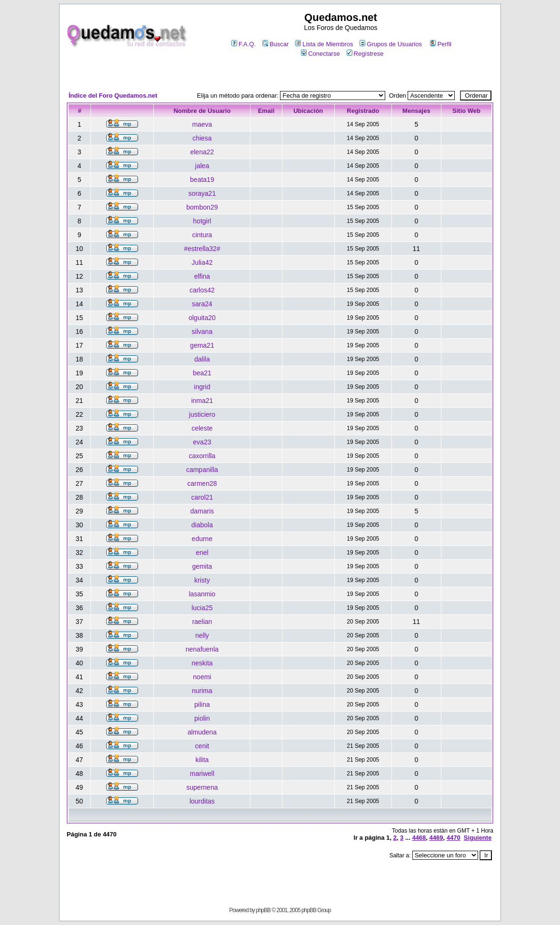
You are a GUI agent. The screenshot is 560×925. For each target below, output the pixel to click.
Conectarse (320, 54)
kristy (202, 580)
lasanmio (202, 594)
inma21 (202, 401)
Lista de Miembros (324, 44)
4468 (419, 838)
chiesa (202, 138)
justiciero (202, 414)
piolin (202, 718)
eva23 (202, 442)
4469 (436, 838)
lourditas (202, 801)
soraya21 (202, 193)
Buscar (275, 44)
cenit (202, 746)
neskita (202, 663)
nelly (202, 635)
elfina (202, 276)
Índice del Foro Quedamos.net (113, 96)
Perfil (441, 44)
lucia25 (202, 608)
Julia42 (202, 262)
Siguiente (478, 838)
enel (202, 553)
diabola (202, 525)
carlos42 (202, 290)
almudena (202, 732)
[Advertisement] (280, 75)
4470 (454, 838)
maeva (202, 124)
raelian (202, 622)
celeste (202, 428)
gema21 (202, 345)
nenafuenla (202, 649)
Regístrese (365, 54)
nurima (202, 691)
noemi (202, 677)
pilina (202, 704)
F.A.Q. (244, 44)
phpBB (263, 910)
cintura (202, 235)
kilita (202, 760)
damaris (202, 511)
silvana (202, 332)
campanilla (202, 470)
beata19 (202, 180)
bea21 (202, 373)
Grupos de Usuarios (391, 44)
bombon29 (202, 207)
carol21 (202, 497)
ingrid (202, 387)
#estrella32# (202, 249)
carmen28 (202, 483)
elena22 (202, 152)
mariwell (202, 774)
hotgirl (202, 221)
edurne (202, 539)
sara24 (202, 304)
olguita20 (202, 318)
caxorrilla (202, 456)
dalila (202, 359)
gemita (202, 566)
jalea (202, 166)
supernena (202, 787)
